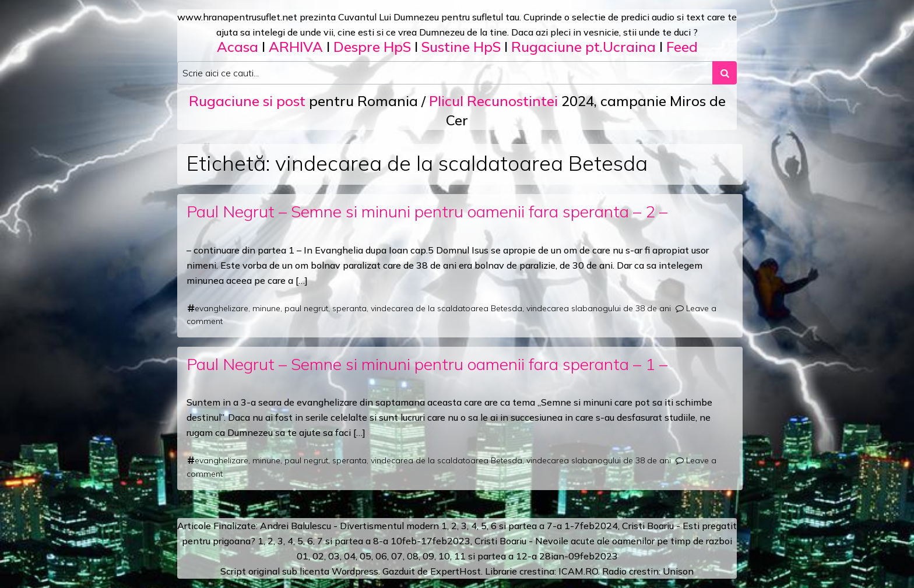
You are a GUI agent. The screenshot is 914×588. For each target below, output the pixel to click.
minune (266, 308)
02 (318, 556)
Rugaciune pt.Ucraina (583, 47)
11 (460, 556)
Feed (682, 47)
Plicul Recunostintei (493, 101)
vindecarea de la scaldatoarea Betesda (447, 308)
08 (413, 556)
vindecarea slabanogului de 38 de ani (599, 308)
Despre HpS (372, 47)
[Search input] (445, 73)
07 (397, 556)
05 (365, 556)
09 (428, 556)
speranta (349, 308)
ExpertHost (456, 571)
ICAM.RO (578, 571)
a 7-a (551, 526)
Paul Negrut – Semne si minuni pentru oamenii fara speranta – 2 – (427, 211)
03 (334, 556)
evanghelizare (222, 308)
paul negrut (306, 308)
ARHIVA (296, 47)
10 (444, 556)
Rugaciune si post (247, 101)
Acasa (238, 47)
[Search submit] (725, 73)
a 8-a (377, 541)
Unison (678, 571)
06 (381, 556)
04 (350, 556)
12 (522, 556)
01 (303, 556)
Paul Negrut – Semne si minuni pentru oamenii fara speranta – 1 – (427, 364)
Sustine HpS (461, 47)
